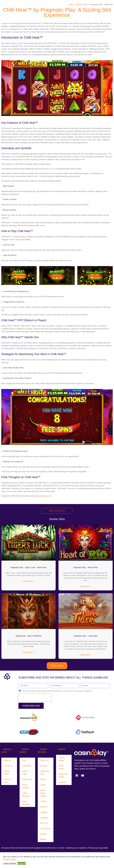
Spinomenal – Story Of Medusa (28, 636)
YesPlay (44, 801)
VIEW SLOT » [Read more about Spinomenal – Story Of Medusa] (28, 652)
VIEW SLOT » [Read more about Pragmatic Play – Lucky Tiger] (86, 655)
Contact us (8, 766)
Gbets (43, 779)
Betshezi (44, 807)
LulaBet (43, 812)
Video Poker (27, 779)
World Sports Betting (43, 793)
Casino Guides (62, 759)
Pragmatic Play (8, 23)
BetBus (43, 839)
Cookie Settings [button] (10, 863)
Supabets (44, 818)
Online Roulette (26, 786)
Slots (86, 5)
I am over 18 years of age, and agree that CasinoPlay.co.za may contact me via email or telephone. (57, 691)
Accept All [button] (22, 863)
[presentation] (35, 698)
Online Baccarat (26, 795)
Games (78, 5)
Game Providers (26, 803)
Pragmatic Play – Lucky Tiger (85, 636)
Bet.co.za (44, 823)
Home (71, 5)
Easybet (44, 766)
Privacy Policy (7, 773)
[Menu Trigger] (8, 5)
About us (8, 760)
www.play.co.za (45, 496)
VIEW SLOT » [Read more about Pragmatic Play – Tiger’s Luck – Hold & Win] (28, 581)
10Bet (43, 785)
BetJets (43, 834)
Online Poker (25, 773)
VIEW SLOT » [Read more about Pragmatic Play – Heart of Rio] (86, 586)
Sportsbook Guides (63, 775)
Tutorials (62, 782)
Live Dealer (27, 766)
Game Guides (62, 767)
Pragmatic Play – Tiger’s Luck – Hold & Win (29, 567)
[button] (4, 718)
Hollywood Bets (45, 773)
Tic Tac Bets (45, 828)
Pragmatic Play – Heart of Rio (86, 567)
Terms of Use (7, 781)
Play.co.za (45, 760)
